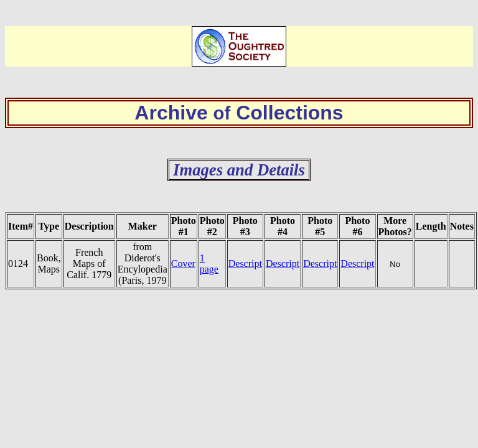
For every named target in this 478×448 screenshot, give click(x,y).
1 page (209, 264)
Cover (183, 264)
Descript (245, 264)
